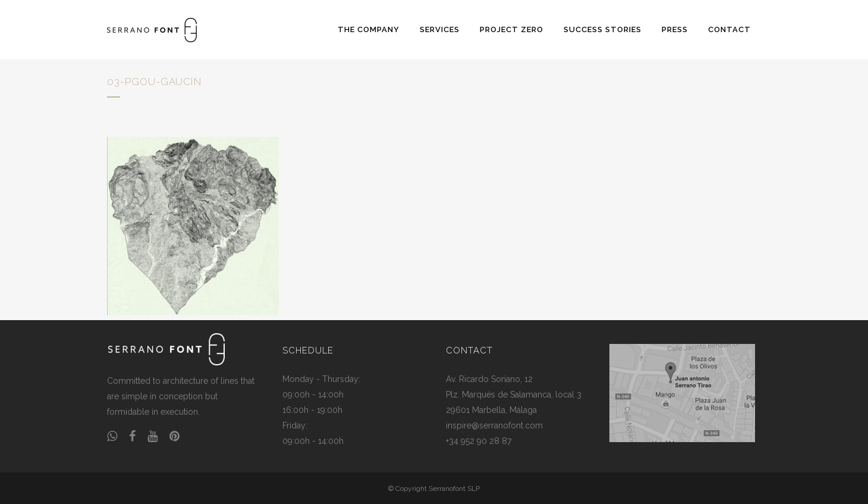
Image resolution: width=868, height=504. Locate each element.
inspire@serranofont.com (494, 425)
